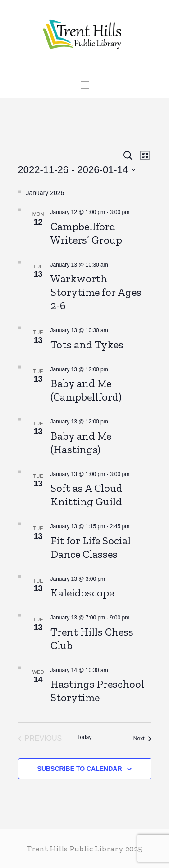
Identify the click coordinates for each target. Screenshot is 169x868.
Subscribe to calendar (80, 769)
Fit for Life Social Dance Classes (91, 547)
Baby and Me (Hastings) (81, 443)
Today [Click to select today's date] (84, 737)
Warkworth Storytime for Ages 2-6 (96, 292)
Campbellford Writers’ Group (86, 233)
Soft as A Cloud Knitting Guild (87, 495)
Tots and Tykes (87, 345)
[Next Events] (142, 739)
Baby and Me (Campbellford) (86, 390)
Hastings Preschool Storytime (97, 691)
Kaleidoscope (82, 593)
